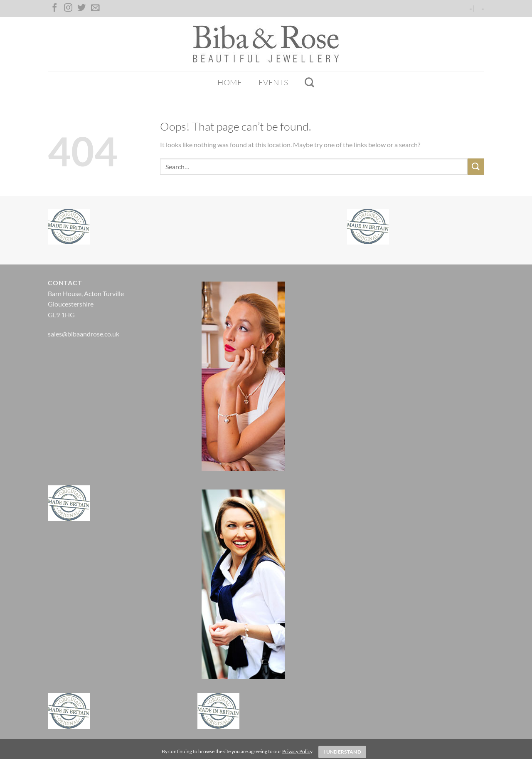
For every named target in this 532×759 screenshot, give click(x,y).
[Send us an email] (95, 8)
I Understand (342, 752)
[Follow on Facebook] (54, 8)
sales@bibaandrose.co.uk (84, 334)
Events (273, 82)
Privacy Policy (297, 751)
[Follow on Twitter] (81, 8)
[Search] (309, 82)
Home (230, 82)
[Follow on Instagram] (68, 8)
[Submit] (476, 167)
